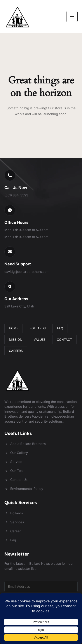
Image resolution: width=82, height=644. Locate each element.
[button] (10, 175)
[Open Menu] (72, 17)
